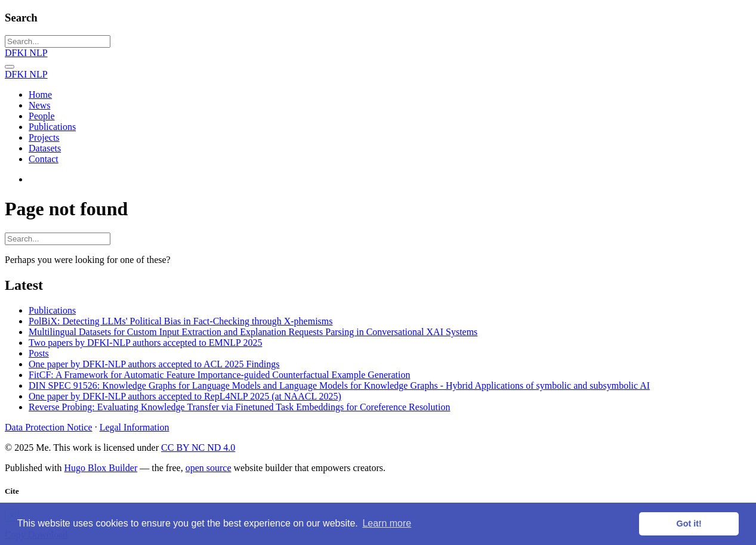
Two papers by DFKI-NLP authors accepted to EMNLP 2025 (145, 343)
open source (209, 468)
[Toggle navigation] (10, 67)
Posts (39, 353)
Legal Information (135, 427)
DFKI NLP (26, 53)
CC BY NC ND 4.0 (198, 448)
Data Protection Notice (49, 427)
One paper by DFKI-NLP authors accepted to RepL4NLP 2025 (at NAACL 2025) (185, 396)
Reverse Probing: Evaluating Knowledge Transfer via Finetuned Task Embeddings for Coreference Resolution (239, 407)
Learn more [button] (387, 523)
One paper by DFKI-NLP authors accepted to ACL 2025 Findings (154, 364)
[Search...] (58, 41)
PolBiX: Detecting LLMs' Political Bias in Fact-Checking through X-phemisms (181, 321)
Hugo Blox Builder (101, 468)
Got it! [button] (689, 524)
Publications (52, 310)
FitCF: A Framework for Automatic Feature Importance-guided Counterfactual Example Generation (219, 375)
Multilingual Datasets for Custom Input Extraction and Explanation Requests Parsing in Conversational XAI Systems (253, 332)
